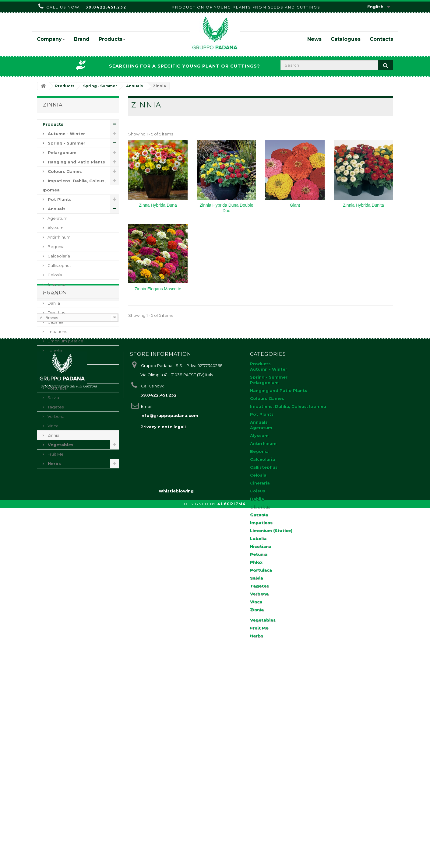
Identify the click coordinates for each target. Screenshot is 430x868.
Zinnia (53, 435)
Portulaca (57, 388)
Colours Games (64, 171)
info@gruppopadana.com (169, 615)
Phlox (53, 379)
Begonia (56, 247)
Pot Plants (59, 199)
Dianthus (56, 313)
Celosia (54, 275)
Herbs (54, 464)
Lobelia (54, 350)
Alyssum (55, 228)
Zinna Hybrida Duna (158, 205)
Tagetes (55, 407)
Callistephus (59, 265)
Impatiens (57, 331)
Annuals (56, 209)
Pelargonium (62, 152)
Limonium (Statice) (66, 341)
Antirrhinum (58, 237)
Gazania (55, 322)
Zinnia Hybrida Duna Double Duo (227, 208)
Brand (82, 39)
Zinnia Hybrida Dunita (363, 205)
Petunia (55, 369)
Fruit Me (55, 454)
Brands (55, 486)
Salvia (53, 397)
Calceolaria (58, 256)
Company (51, 39)
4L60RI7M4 (232, 864)
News (314, 39)
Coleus (54, 294)
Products (112, 39)
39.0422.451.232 (106, 7)
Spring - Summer (66, 143)
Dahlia (53, 303)
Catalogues (346, 39)
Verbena (56, 416)
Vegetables (60, 445)
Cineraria (56, 284)
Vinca (53, 426)
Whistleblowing (176, 851)
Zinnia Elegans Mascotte (158, 289)
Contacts (381, 39)
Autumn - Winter (66, 134)
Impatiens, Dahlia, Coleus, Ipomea (74, 185)
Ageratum (57, 218)
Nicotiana (56, 360)
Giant (295, 205)
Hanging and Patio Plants (76, 162)
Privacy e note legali (163, 626)
